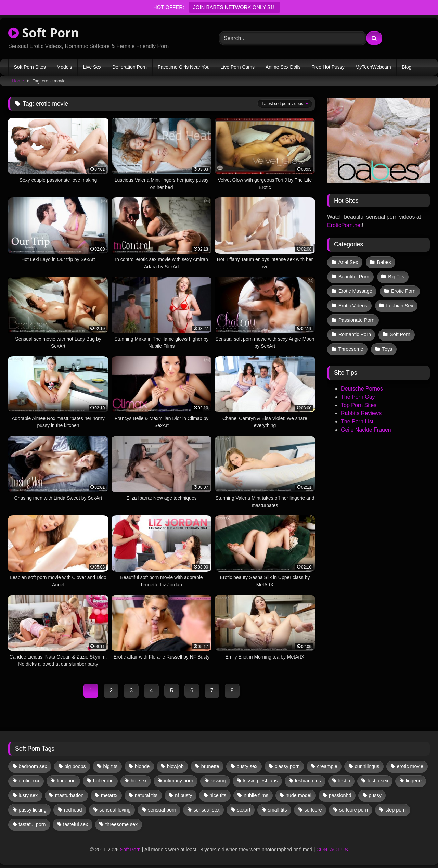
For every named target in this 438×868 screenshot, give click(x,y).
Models (65, 67)
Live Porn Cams (237, 67)
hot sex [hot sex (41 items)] (139, 781)
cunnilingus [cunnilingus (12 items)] (367, 766)
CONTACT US (332, 850)
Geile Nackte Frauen (366, 430)
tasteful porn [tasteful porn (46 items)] (32, 824)
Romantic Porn (355, 334)
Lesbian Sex (400, 306)
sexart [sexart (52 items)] (243, 810)
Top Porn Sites (359, 405)
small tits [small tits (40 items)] (277, 810)
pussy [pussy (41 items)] (375, 795)
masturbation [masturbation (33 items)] (69, 795)
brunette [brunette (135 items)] (210, 766)
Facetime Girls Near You (184, 67)
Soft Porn (43, 33)
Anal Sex (348, 262)
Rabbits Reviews (361, 413)
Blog (407, 67)
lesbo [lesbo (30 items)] (344, 781)
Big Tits (396, 277)
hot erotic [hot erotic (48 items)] (103, 781)
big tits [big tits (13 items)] (111, 766)
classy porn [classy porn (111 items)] (287, 766)
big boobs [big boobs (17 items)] (75, 766)
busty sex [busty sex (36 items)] (247, 766)
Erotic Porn (403, 291)
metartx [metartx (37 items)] (109, 795)
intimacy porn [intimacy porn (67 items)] (179, 781)
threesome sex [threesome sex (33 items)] (121, 824)
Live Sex (92, 67)
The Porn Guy (358, 397)
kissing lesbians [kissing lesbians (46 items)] (260, 781)
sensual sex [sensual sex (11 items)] (207, 810)
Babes (384, 262)
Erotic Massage (355, 291)
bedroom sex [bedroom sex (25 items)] (33, 766)
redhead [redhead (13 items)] (73, 810)
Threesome (351, 349)
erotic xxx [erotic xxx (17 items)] (29, 781)
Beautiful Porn (354, 277)
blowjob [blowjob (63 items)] (175, 766)
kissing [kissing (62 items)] (218, 781)
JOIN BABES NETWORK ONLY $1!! (234, 7)
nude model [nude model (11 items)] (299, 795)
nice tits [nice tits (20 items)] (218, 795)
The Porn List (357, 422)
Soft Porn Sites (30, 67)
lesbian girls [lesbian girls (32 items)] (308, 781)
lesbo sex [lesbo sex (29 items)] (378, 781)
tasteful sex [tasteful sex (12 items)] (75, 824)
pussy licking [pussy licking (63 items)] (33, 810)
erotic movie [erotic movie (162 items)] (410, 766)
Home (18, 81)
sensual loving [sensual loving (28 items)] (115, 810)
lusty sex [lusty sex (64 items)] (28, 795)
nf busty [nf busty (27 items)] (183, 795)
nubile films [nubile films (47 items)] (256, 795)
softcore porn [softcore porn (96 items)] (353, 810)
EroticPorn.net (344, 225)
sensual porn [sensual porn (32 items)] (162, 810)
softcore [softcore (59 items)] (313, 810)
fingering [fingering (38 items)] (66, 781)
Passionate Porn (357, 320)
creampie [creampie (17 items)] (327, 766)
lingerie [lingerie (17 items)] (414, 781)
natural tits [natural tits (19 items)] (146, 795)
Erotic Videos (353, 306)
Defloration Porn (130, 67)
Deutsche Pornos (362, 389)
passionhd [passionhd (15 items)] (340, 795)
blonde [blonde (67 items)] (142, 766)
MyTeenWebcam (373, 67)
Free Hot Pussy (328, 67)
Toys (387, 349)
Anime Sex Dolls (283, 67)
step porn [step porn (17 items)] (396, 810)
